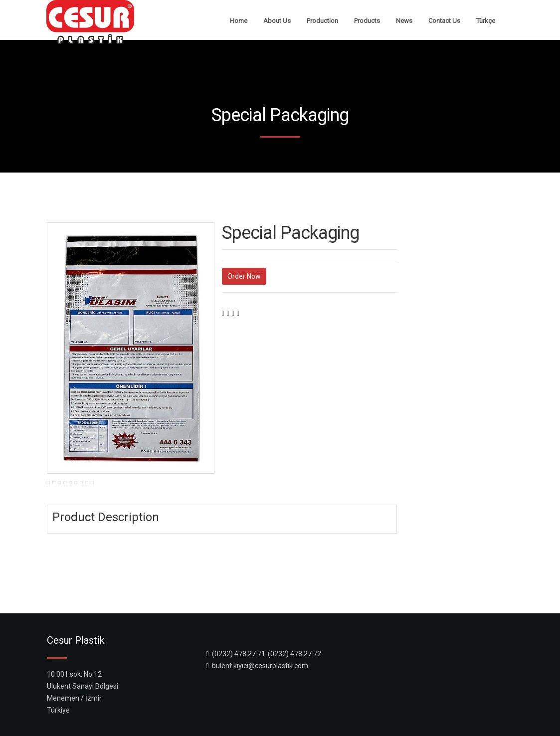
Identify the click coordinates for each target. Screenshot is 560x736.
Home (239, 21)
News (404, 21)
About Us (277, 21)
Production (322, 21)
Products (367, 21)
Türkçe (486, 21)
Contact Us (444, 21)
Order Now (244, 276)
